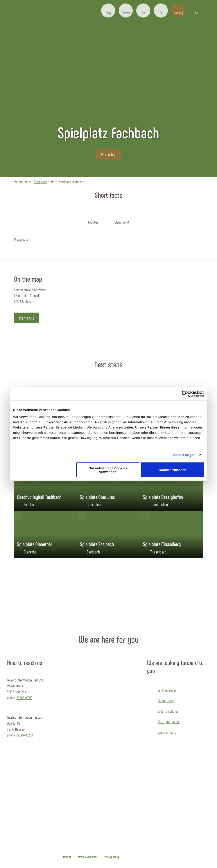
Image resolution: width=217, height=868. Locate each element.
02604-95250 (25, 735)
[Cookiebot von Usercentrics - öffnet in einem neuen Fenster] (185, 394)
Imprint (67, 857)
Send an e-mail (167, 690)
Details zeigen (184, 455)
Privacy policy (112, 857)
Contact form (166, 701)
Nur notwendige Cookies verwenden (108, 470)
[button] (108, 11)
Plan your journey (169, 722)
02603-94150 (24, 698)
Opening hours (167, 732)
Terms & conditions (88, 857)
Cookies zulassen (172, 470)
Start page (40, 182)
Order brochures (168, 711)
